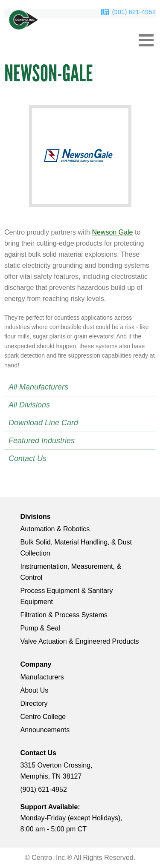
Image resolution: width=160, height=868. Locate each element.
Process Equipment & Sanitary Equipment (67, 596)
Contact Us (28, 458)
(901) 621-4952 (134, 12)
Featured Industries (42, 441)
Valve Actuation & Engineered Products (80, 641)
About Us (35, 690)
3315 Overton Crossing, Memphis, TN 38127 (57, 771)
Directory (34, 703)
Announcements (45, 730)
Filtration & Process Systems (64, 615)
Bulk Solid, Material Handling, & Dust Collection (76, 548)
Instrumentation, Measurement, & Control (71, 572)
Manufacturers (42, 677)
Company (36, 664)
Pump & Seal (40, 628)
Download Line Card (43, 423)
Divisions (36, 517)
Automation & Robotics (55, 529)
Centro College (43, 717)
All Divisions (29, 405)
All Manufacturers (38, 387)
